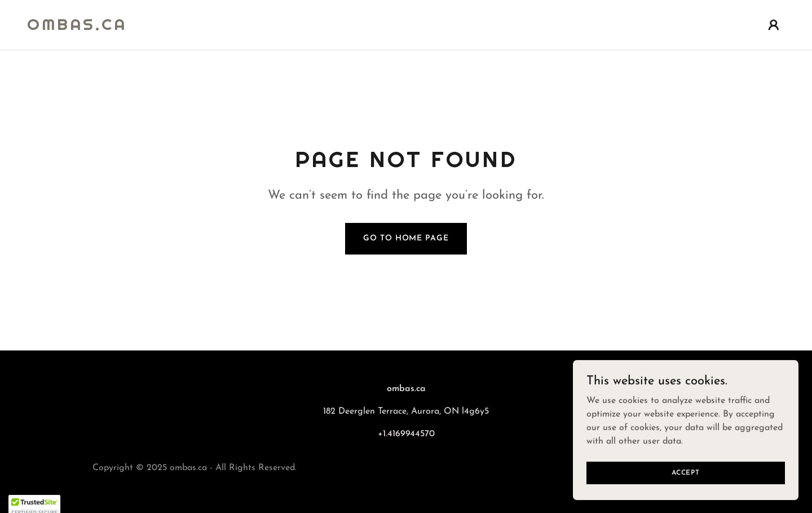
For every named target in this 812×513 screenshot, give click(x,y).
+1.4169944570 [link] (406, 434)
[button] (774, 25)
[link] (77, 28)
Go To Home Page (406, 238)
